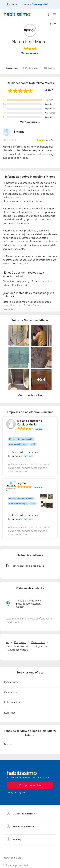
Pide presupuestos (30, 785)
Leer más (8, 310)
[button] (30, 814)
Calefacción (38, 643)
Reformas (10, 713)
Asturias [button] (29, 456)
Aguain (40, 646)
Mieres (8, 745)
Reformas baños (14, 703)
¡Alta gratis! (41, 4)
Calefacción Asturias (18, 646)
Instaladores (11, 682)
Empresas (20, 643)
